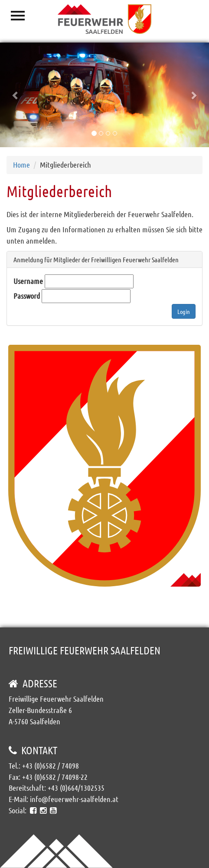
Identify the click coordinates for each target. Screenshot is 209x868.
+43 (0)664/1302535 (76, 788)
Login (184, 311)
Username (28, 281)
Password (27, 296)
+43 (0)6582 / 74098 (51, 766)
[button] (16, 95)
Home (21, 165)
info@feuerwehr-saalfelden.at (74, 799)
